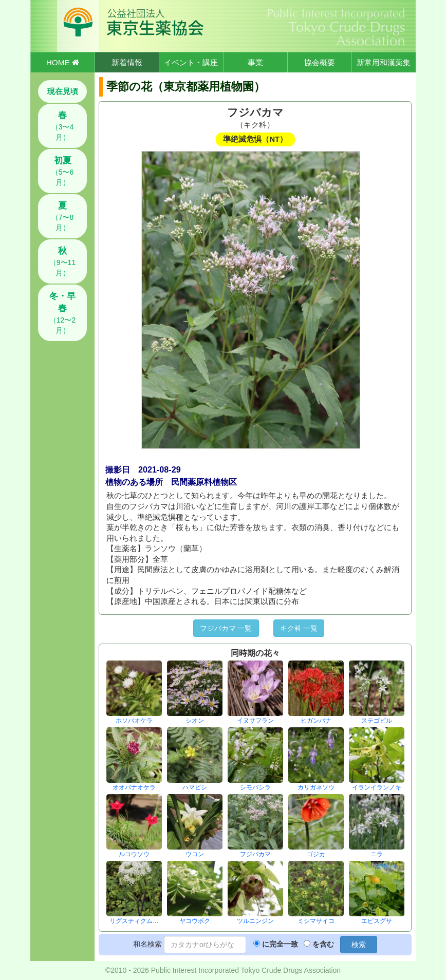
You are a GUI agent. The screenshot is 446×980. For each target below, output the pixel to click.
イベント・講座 (191, 62)
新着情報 (127, 62)
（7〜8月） (63, 216)
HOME (63, 62)
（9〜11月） (62, 261)
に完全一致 (280, 944)
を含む (323, 944)
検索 (359, 945)
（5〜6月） (63, 171)
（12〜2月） (62, 313)
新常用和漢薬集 (384, 62)
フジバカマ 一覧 (226, 628)
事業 (255, 62)
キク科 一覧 (299, 628)
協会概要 (320, 62)
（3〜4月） (63, 126)
